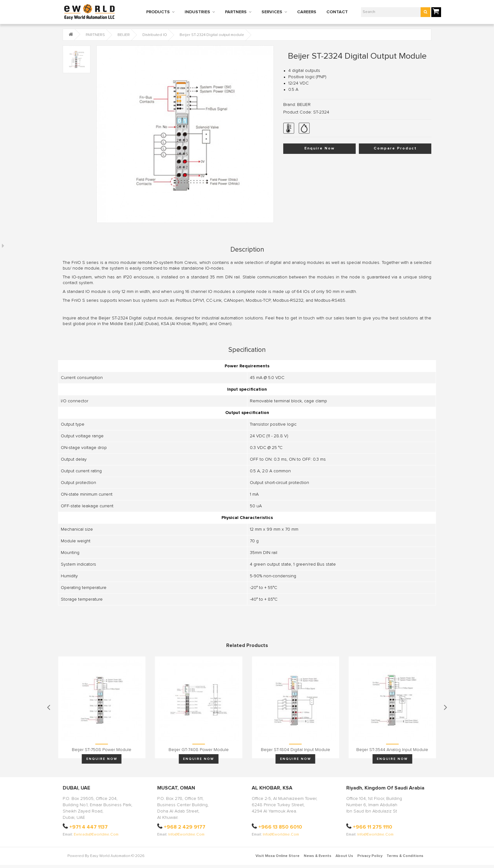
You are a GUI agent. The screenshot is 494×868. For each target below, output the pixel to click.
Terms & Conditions (405, 856)
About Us (344, 856)
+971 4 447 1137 (89, 827)
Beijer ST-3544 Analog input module (392, 750)
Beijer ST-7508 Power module (102, 750)
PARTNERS (236, 12)
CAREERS (307, 12)
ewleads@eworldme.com (96, 835)
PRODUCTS (158, 12)
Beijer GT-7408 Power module (199, 750)
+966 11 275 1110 (373, 827)
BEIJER (124, 35)
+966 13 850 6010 (280, 827)
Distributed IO (155, 35)
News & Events (318, 856)
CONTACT (337, 12)
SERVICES (272, 12)
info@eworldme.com (186, 835)
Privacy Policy (370, 856)
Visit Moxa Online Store (278, 856)
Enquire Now (319, 149)
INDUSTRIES (197, 12)
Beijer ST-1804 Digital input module (296, 750)
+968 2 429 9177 (185, 827)
